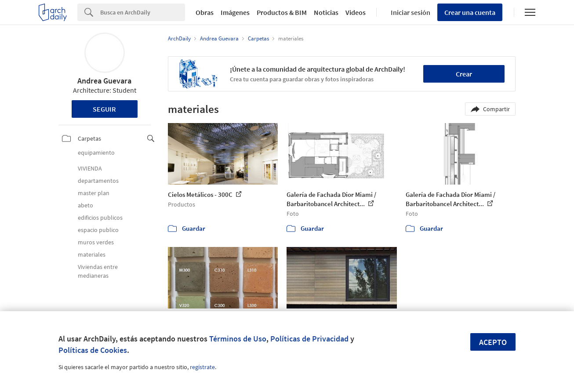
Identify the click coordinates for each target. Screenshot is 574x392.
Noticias (326, 12)
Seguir (104, 109)
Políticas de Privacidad (309, 339)
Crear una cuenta (470, 12)
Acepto (493, 342)
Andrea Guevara (104, 81)
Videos (356, 12)
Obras (205, 12)
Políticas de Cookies (93, 350)
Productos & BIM (282, 12)
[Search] (143, 12)
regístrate (202, 367)
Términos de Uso (238, 339)
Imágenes (235, 12)
